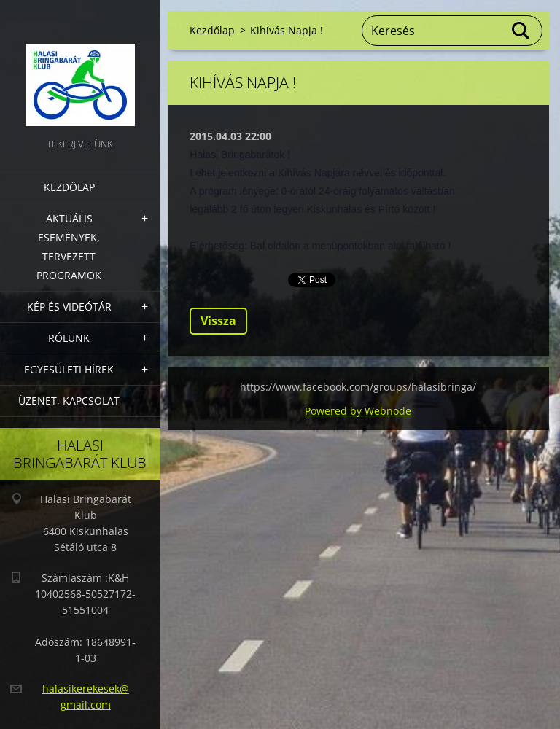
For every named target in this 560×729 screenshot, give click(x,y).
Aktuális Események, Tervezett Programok (69, 247)
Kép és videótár (69, 307)
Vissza (218, 321)
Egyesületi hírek (69, 369)
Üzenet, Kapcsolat (69, 401)
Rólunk (69, 338)
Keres (521, 31)
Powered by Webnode (358, 411)
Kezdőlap (69, 187)
